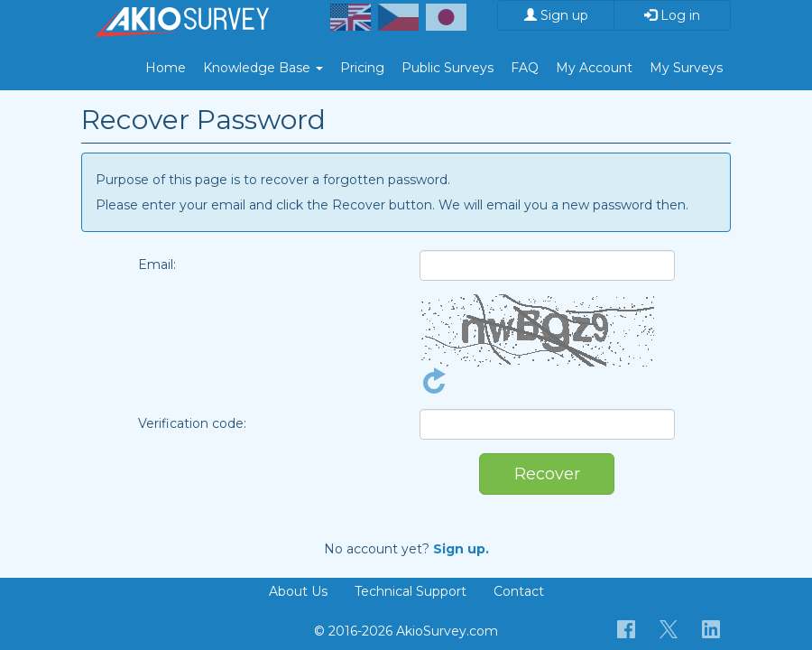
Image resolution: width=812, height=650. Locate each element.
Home (166, 68)
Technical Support (411, 591)
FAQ (525, 68)
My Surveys (686, 68)
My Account (594, 68)
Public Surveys (448, 68)
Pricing (362, 68)
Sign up (556, 15)
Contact (519, 591)
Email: (157, 265)
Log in (672, 15)
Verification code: (192, 423)
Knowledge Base (263, 68)
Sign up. (461, 549)
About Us (298, 591)
